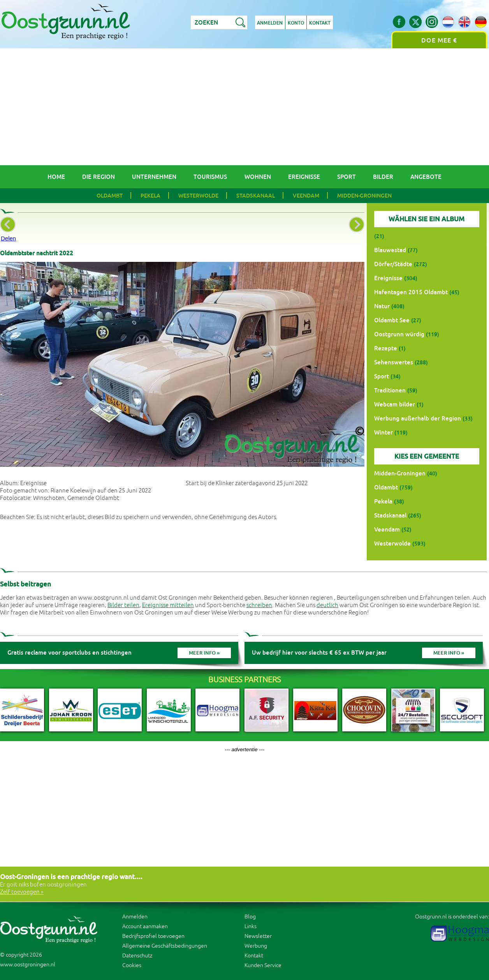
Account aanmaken (145, 926)
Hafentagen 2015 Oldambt (411, 292)
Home (56, 177)
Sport (347, 177)
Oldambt (110, 196)
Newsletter (258, 936)
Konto (296, 23)
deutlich (327, 605)
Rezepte (386, 348)
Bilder (383, 177)
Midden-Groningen (364, 196)
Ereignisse (304, 177)
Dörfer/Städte (393, 264)
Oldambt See (392, 320)
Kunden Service (263, 965)
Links (251, 926)
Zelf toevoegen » (22, 892)
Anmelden (270, 23)
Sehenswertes (394, 362)
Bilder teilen (123, 605)
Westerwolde (198, 196)
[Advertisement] (244, 107)
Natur (382, 306)
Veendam (306, 196)
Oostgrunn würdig (399, 334)
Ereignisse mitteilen (168, 605)
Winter (383, 432)
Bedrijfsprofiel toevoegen (153, 936)
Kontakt (320, 23)
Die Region (99, 177)
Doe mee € (439, 40)
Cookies (132, 965)
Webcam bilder (395, 404)
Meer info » (204, 653)
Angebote (426, 177)
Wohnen (258, 177)
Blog (250, 917)
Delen (8, 238)
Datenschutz (137, 956)
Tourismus (210, 177)
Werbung (256, 946)
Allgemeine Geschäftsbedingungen (165, 946)
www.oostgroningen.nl (28, 965)
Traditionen (390, 390)
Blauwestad (390, 250)
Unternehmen (154, 177)
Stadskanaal (256, 196)
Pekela (150, 196)
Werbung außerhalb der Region (418, 418)
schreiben (259, 605)
